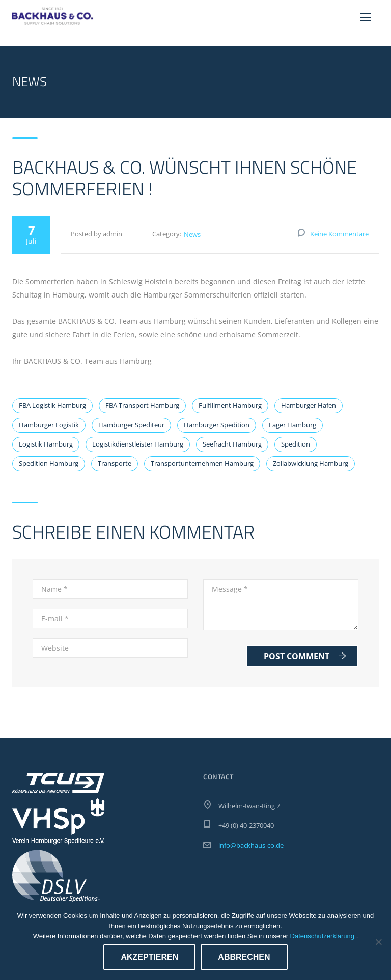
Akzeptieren (149, 957)
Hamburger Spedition (217, 425)
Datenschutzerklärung (323, 936)
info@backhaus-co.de (251, 845)
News (192, 234)
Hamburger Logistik (49, 425)
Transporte (115, 463)
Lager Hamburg (292, 425)
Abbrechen (244, 957)
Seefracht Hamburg (232, 444)
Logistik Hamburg (46, 444)
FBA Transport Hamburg (142, 405)
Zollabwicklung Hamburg (311, 463)
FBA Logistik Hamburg (52, 405)
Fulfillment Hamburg (230, 405)
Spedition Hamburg (49, 463)
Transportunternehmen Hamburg (202, 463)
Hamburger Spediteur (131, 425)
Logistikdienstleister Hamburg (138, 444)
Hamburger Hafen (309, 405)
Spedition (296, 444)
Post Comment (305, 656)
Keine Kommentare (339, 234)
